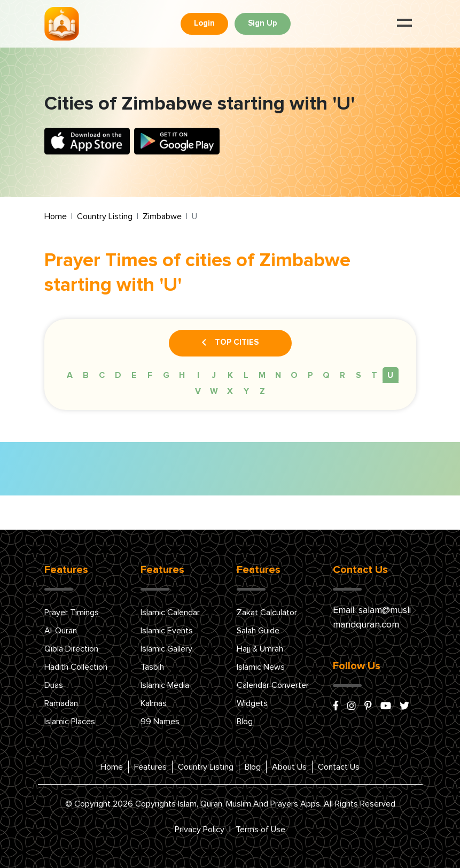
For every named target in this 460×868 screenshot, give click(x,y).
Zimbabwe (162, 216)
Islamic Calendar (170, 613)
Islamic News (261, 667)
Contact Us (339, 767)
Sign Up (263, 23)
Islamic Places (70, 722)
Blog (245, 722)
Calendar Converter (273, 685)
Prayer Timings (72, 613)
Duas (54, 685)
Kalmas (154, 703)
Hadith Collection (76, 667)
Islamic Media (165, 685)
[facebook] (336, 707)
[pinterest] (368, 707)
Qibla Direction (71, 649)
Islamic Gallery (166, 649)
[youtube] (386, 707)
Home (56, 216)
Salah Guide (258, 631)
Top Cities (230, 343)
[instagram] (352, 707)
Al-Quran (61, 631)
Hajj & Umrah (260, 649)
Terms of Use (260, 830)
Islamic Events (167, 631)
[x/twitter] (404, 707)
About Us (289, 767)
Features (150, 767)
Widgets (252, 703)
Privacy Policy (200, 830)
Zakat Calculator (267, 613)
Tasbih (152, 667)
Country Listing (105, 216)
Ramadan (61, 703)
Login (204, 23)
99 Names (160, 722)
